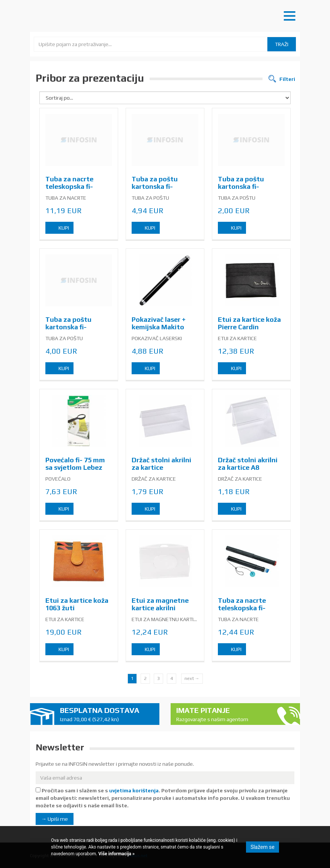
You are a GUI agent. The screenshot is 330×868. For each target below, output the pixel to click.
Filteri (287, 79)
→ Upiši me (55, 819)
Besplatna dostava (107, 715)
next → (192, 678)
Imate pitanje (223, 715)
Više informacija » (116, 854)
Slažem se (262, 847)
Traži (282, 44)
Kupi (64, 228)
